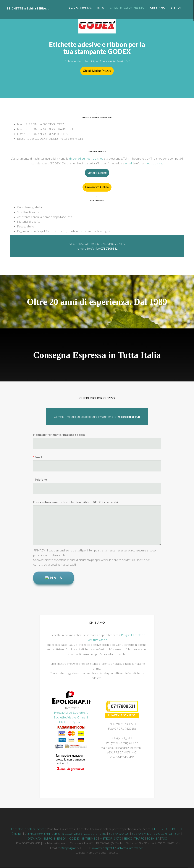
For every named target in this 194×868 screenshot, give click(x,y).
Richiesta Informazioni (130, 848)
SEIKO (128, 838)
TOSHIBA (153, 838)
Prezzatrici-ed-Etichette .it (71, 712)
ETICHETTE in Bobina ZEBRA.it (28, 2)
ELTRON (49, 838)
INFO (101, 8)
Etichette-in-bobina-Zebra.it (29, 829)
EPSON (62, 838)
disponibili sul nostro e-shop (86, 158)
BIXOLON (160, 833)
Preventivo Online (97, 187)
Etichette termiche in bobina (42, 833)
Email (38, 457)
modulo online (153, 163)
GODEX (75, 838)
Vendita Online (97, 173)
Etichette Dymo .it (71, 722)
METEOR (106, 838)
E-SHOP (176, 8)
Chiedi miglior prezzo (127, 8)
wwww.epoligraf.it (103, 848)
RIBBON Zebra (72, 833)
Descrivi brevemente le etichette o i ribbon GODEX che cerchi (76, 502)
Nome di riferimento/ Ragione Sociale (59, 435)
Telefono (40, 479)
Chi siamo (158, 8)
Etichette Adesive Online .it (71, 717)
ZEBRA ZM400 (141, 833)
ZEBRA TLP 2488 (95, 833)
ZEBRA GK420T (119, 833)
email (128, 163)
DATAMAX (34, 838)
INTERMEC (90, 838)
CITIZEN (175, 833)
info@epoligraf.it (68, 848)
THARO (139, 838)
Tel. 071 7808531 (79, 8)
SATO (118, 838)
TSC (164, 838)
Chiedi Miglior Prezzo (97, 71)
